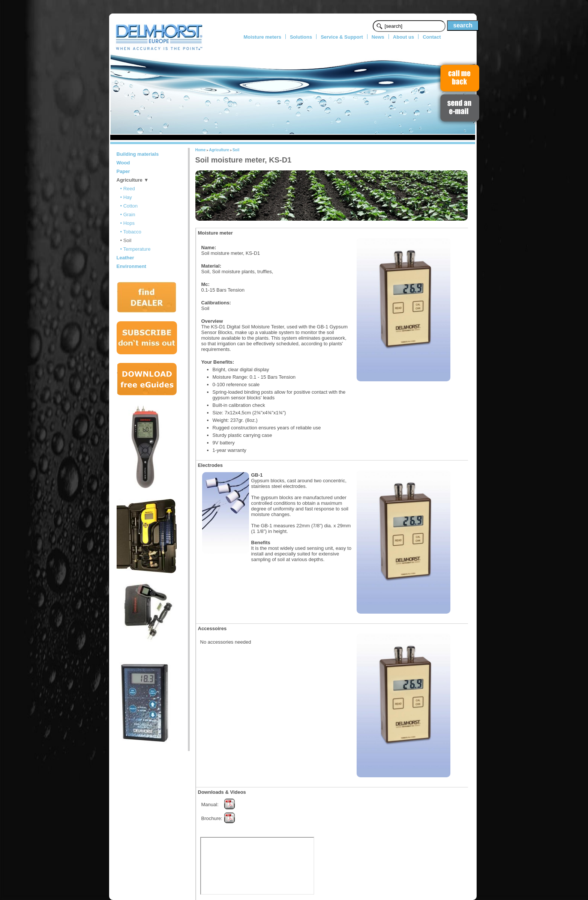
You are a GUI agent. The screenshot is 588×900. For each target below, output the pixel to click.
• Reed (128, 189)
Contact (432, 37)
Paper (123, 171)
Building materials (138, 154)
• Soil (126, 240)
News (378, 37)
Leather (125, 258)
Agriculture (219, 150)
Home (201, 150)
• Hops (128, 223)
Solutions (301, 37)
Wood (123, 163)
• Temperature (136, 249)
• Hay (126, 197)
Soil (236, 150)
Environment (131, 266)
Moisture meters (262, 37)
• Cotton (129, 206)
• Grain (128, 214)
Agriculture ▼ (133, 180)
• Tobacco (131, 232)
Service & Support (342, 37)
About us (403, 37)
